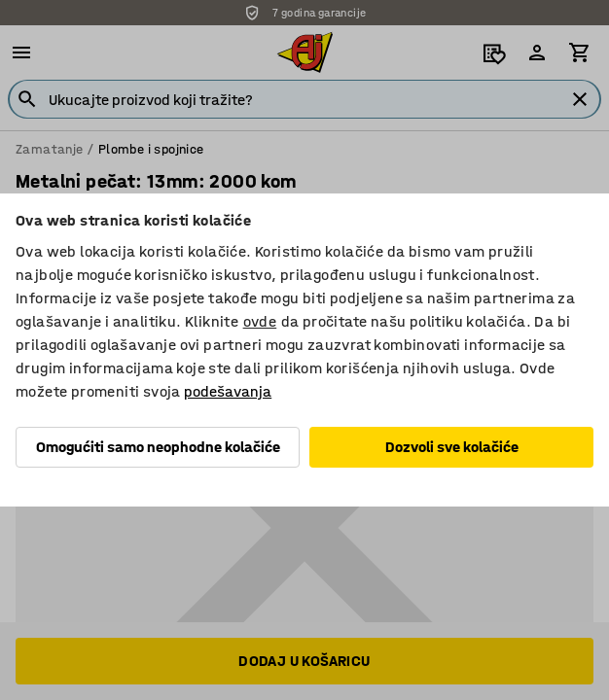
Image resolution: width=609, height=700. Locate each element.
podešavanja (228, 391)
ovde (260, 321)
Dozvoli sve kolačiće (452, 447)
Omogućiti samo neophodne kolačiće (158, 447)
